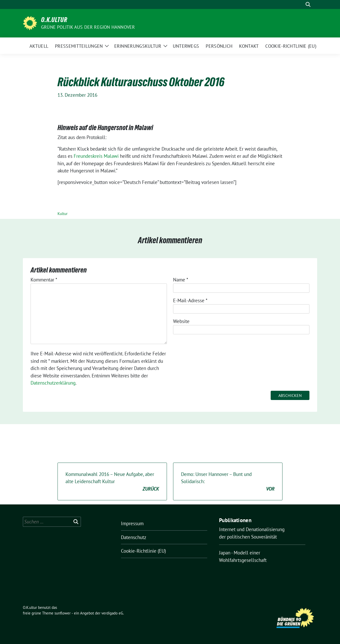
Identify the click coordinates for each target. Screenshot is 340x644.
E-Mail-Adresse (190, 300)
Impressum (132, 523)
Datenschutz (134, 537)
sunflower (63, 613)
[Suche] (301, 4)
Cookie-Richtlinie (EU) (143, 551)
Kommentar (44, 280)
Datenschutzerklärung (53, 383)
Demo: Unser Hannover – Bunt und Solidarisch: (228, 482)
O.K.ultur (54, 20)
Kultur (63, 214)
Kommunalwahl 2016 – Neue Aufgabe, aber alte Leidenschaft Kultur (112, 482)
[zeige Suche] (308, 4)
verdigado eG (112, 613)
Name (181, 280)
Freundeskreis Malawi (97, 156)
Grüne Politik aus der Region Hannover (88, 27)
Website (181, 321)
